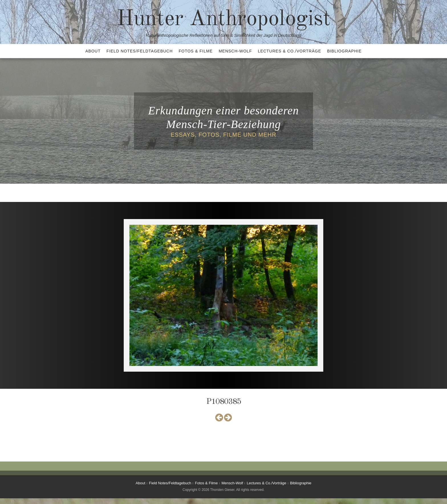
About (93, 51)
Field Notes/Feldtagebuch (140, 51)
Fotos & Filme (196, 51)
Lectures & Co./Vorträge (290, 51)
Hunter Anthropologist (224, 19)
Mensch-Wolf (235, 51)
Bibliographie (344, 51)
